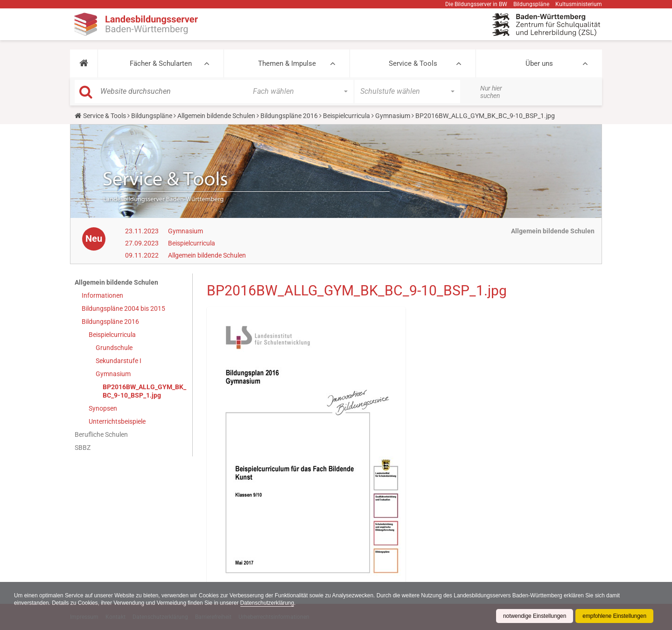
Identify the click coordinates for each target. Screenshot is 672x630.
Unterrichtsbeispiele (117, 421)
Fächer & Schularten (161, 63)
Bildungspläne (531, 4)
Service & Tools (413, 63)
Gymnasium (393, 116)
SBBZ (83, 448)
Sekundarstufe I (119, 361)
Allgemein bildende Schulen (216, 116)
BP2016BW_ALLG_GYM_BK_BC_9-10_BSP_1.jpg (144, 391)
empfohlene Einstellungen (614, 616)
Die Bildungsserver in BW (476, 4)
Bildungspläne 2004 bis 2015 (123, 308)
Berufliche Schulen (101, 434)
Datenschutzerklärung (270, 603)
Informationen (102, 295)
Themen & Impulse (287, 63)
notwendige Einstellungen (534, 616)
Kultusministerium (579, 4)
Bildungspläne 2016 (289, 116)
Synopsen (103, 408)
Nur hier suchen (491, 92)
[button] (84, 63)
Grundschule (114, 348)
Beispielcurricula (346, 116)
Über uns (539, 63)
